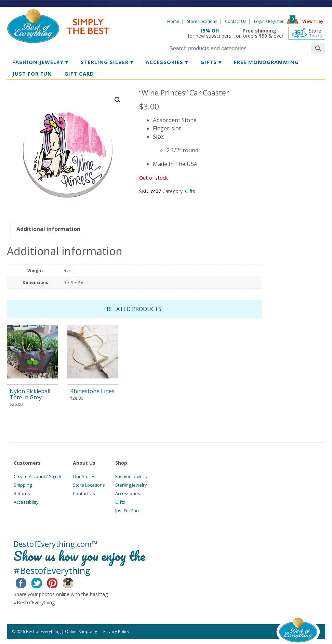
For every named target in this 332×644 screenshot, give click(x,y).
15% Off (210, 31)
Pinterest (58, 582)
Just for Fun (32, 74)
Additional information (48, 229)
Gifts (211, 62)
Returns (22, 493)
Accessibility (26, 502)
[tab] (48, 229)
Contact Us (236, 21)
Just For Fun (127, 511)
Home (173, 21)
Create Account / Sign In (38, 476)
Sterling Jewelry (131, 485)
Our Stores (84, 476)
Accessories (167, 62)
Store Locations (202, 21)
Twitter (42, 582)
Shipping (23, 485)
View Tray (313, 21)
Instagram (73, 582)
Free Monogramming (266, 62)
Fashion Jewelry (40, 62)
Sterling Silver (107, 62)
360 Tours (307, 33)
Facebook (26, 582)
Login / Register (269, 21)
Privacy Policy (116, 632)
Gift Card (79, 74)
